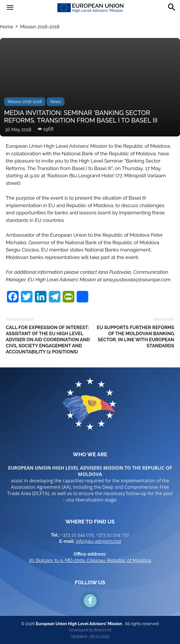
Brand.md (102, 630)
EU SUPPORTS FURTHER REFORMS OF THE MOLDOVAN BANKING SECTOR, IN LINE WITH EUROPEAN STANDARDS (135, 337)
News (56, 102)
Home (7, 27)
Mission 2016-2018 (40, 27)
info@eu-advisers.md (98, 541)
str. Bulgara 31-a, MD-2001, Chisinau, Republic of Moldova (90, 560)
